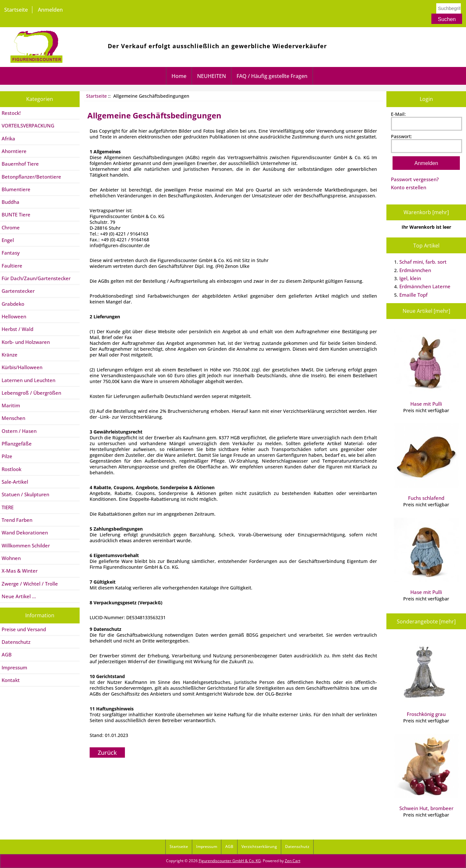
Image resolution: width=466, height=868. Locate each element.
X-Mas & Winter (20, 571)
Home (179, 76)
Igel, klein (410, 278)
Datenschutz (16, 642)
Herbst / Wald (17, 329)
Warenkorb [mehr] (426, 212)
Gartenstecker (18, 291)
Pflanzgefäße (17, 444)
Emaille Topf (413, 295)
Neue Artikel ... (19, 596)
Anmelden (50, 10)
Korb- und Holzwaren (26, 342)
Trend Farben (17, 520)
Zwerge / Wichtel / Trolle (30, 584)
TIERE (8, 507)
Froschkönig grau (426, 678)
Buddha (11, 202)
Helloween (14, 316)
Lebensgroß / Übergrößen (31, 393)
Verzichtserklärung (259, 846)
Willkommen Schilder (26, 545)
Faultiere (12, 266)
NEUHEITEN (211, 76)
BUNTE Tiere (16, 214)
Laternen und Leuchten (28, 380)
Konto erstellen (409, 187)
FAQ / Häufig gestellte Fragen (272, 76)
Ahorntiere (14, 151)
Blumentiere (16, 189)
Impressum (14, 667)
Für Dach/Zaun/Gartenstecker (36, 278)
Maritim (11, 405)
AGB (7, 654)
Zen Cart (293, 861)
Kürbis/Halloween (22, 367)
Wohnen (11, 558)
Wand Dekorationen (25, 533)
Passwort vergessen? (415, 179)
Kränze (10, 355)
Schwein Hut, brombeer (426, 773)
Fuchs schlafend (426, 462)
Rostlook (11, 469)
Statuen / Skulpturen (25, 494)
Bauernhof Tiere (20, 164)
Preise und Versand (24, 629)
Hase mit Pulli (426, 368)
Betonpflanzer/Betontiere (31, 177)
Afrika (8, 138)
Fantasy (11, 253)
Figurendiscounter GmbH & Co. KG (230, 861)
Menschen (13, 418)
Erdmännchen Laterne (425, 286)
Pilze (7, 456)
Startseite (16, 10)
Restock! (11, 113)
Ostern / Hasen (19, 431)
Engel (8, 240)
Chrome (11, 227)
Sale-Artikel (15, 482)
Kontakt (11, 680)
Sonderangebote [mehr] (426, 621)
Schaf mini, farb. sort (423, 262)
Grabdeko (13, 304)
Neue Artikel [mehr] (426, 311)
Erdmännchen (415, 270)
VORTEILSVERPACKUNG (28, 126)
